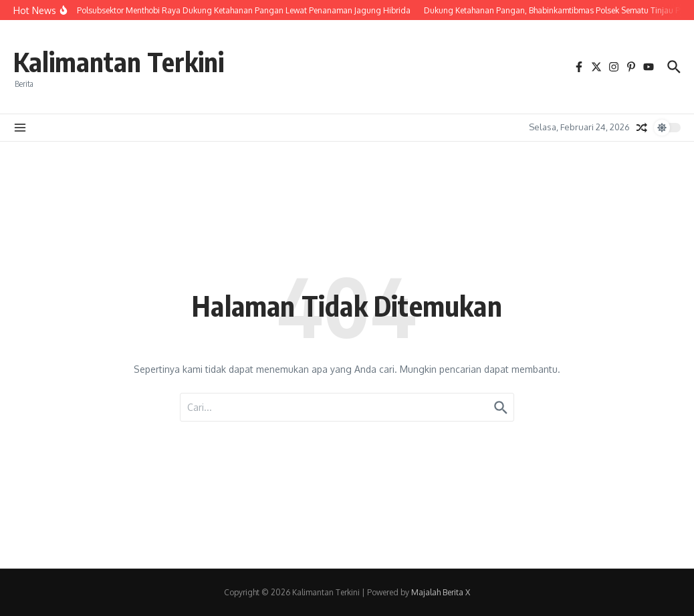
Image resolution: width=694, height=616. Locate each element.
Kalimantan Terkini (119, 61)
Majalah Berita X (441, 592)
